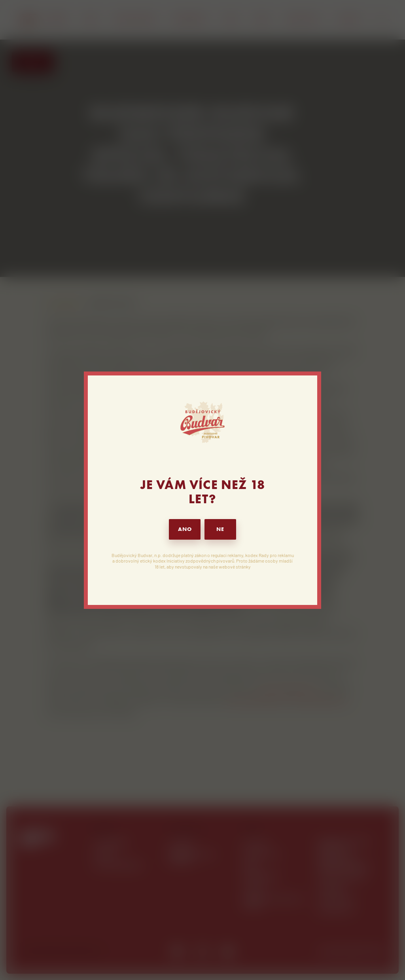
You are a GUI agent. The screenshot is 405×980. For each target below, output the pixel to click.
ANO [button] (185, 529)
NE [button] (220, 529)
